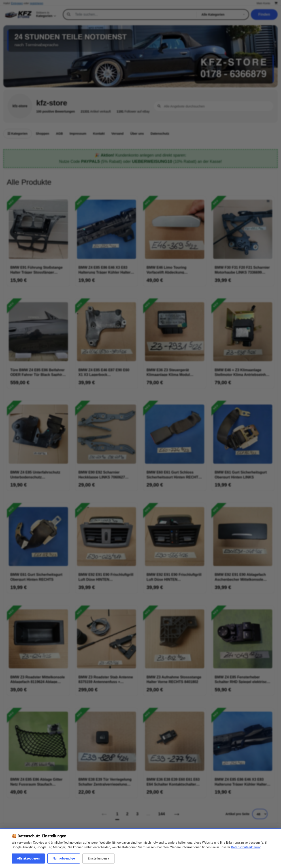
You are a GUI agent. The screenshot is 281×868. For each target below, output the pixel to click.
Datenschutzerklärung (246, 847)
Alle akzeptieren (28, 858)
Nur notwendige (64, 858)
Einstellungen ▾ (98, 858)
